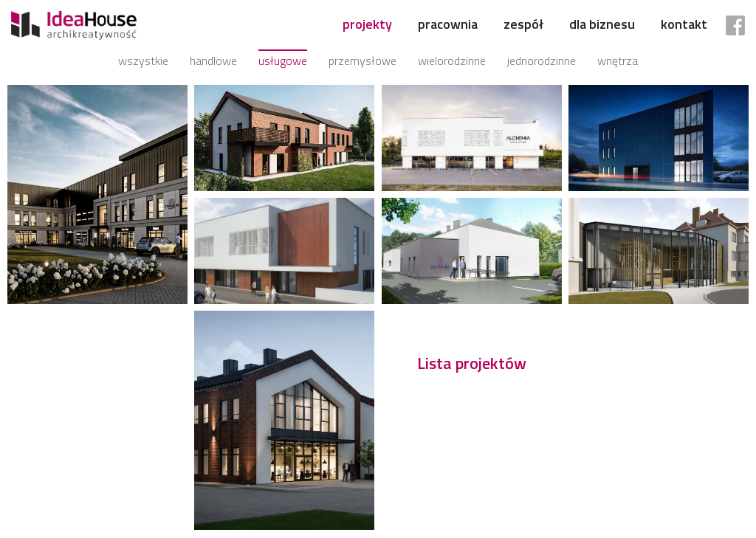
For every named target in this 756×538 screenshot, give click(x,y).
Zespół (523, 24)
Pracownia (448, 24)
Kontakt (684, 24)
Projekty (367, 24)
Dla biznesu (602, 24)
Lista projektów (472, 363)
